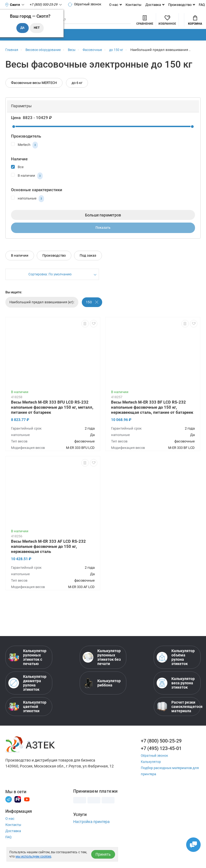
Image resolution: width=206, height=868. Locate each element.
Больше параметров (103, 230)
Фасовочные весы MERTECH (34, 97)
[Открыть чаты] (191, 843)
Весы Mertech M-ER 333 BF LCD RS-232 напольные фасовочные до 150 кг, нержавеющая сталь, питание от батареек (152, 423)
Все (17, 181)
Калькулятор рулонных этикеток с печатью (27, 673)
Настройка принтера (91, 837)
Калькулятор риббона (102, 699)
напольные (27, 213)
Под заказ (88, 271)
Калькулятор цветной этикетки (27, 722)
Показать (103, 243)
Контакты (137, 5)
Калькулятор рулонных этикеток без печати (102, 673)
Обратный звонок (87, 5)
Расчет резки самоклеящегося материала (177, 722)
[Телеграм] (9, 815)
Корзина (195, 24)
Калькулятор (151, 777)
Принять (103, 854)
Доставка (156, 5)
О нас (117, 5)
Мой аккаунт (167, 20)
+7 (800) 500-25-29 (161, 757)
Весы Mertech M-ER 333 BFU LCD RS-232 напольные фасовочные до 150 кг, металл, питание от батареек (52, 423)
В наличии (27, 191)
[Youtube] (27, 815)
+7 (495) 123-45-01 (161, 764)
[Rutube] (18, 815)
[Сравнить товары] (115, 24)
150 (92, 318)
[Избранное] (138, 24)
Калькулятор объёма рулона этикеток (176, 673)
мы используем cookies (33, 856)
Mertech (24, 160)
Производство (183, 5)
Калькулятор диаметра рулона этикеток (27, 699)
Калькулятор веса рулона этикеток (176, 699)
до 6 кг (77, 97)
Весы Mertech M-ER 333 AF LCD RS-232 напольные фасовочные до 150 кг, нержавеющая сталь (48, 562)
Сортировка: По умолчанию (50, 291)
